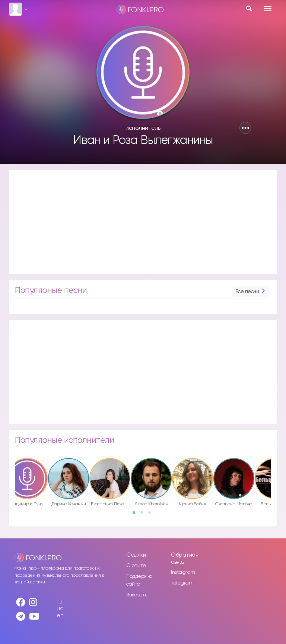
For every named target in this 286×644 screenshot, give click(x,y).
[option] (69, 484)
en (60, 616)
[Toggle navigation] (268, 9)
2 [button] (144, 515)
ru (59, 602)
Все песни (251, 292)
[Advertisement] (143, 222)
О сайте (136, 566)
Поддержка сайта (139, 580)
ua (60, 608)
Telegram (182, 583)
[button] (245, 128)
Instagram (183, 572)
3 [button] (152, 515)
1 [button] (136, 515)
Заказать (136, 595)
